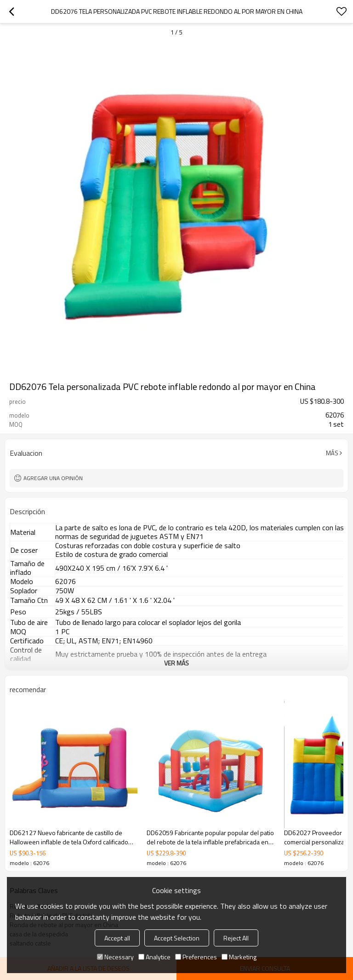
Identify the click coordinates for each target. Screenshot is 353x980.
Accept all (117, 938)
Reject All (236, 938)
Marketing (239, 957)
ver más (176, 663)
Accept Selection (177, 938)
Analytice (154, 957)
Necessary (115, 957)
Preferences (196, 957)
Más (332, 453)
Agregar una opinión (53, 478)
